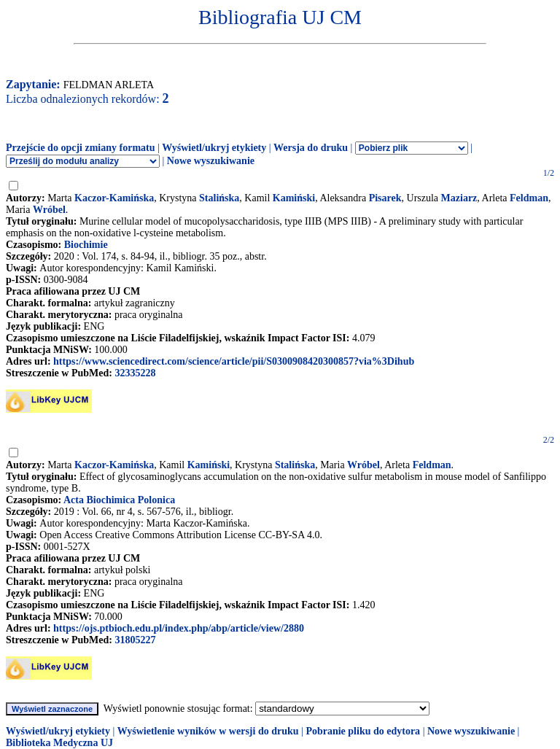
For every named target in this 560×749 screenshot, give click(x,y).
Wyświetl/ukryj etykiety (214, 148)
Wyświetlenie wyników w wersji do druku (208, 731)
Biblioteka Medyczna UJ (59, 743)
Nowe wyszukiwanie (211, 161)
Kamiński (294, 198)
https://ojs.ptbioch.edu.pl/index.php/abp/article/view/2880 (179, 628)
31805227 (135, 640)
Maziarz (459, 198)
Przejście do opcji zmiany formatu (81, 148)
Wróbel (49, 210)
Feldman (529, 198)
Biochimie (86, 245)
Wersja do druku (311, 148)
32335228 (135, 373)
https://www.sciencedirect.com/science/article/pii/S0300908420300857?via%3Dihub (234, 361)
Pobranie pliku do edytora (363, 731)
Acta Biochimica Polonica (119, 500)
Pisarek (385, 198)
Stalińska (219, 198)
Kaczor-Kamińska (114, 198)
